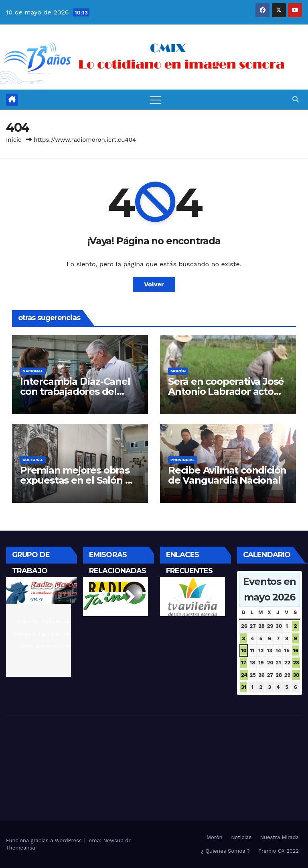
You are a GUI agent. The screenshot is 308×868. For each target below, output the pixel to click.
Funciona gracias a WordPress (45, 840)
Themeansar (22, 848)
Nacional (33, 371)
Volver (154, 284)
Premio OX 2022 (279, 851)
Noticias (241, 837)
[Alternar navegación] (155, 100)
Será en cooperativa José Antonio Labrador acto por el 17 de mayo (226, 391)
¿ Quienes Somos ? (225, 851)
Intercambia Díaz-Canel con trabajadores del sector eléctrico (75, 391)
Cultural (33, 460)
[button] (296, 99)
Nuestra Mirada (280, 837)
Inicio (14, 140)
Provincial (183, 460)
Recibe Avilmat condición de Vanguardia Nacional (227, 475)
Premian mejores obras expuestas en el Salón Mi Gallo (78, 480)
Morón (178, 371)
